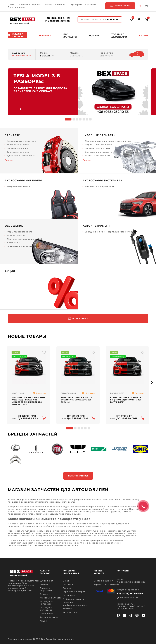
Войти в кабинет (103, 581)
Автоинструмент (49, 617)
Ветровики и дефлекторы (99, 186)
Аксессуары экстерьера (46, 609)
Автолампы (13, 243)
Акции (144, 36)
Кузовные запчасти (51, 598)
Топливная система (18, 145)
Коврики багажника (18, 186)
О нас (11, 5)
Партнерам (75, 5)
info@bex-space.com (128, 590)
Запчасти (45, 594)
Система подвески (17, 148)
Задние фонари (16, 235)
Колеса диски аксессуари (22, 141)
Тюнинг (94, 36)
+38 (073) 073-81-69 (57, 18)
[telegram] (131, 615)
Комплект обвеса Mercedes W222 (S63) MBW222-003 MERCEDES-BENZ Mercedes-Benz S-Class (28, 401)
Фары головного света (20, 232)
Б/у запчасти (70, 36)
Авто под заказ (16, 7)
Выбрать (45, 56)
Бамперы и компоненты (99, 152)
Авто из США (70, 612)
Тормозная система (18, 152)
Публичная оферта (73, 599)
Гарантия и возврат (29, 5)
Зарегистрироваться (105, 584)
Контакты (91, 5)
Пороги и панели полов (99, 145)
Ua (147, 6)
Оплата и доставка (55, 5)
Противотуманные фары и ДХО (25, 239)
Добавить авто (22, 56)
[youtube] (143, 615)
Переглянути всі (78, 476)
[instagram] (124, 615)
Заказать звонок (57, 21)
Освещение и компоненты (22, 246)
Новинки (45, 36)
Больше (9, 160)
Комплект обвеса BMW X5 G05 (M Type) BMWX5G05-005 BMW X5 (76, 400)
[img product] (29, 367)
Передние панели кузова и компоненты (108, 141)
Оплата (67, 588)
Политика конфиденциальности (75, 604)
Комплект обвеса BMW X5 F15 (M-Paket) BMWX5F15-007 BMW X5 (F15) (126, 400)
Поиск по (120, 6)
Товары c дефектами (119, 36)
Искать (113, 20)
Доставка (68, 584)
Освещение (46, 613)
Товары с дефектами (46, 589)
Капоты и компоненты (97, 156)
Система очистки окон (98, 148)
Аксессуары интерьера (46, 603)
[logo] (23, 19)
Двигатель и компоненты (21, 156)
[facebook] (118, 615)
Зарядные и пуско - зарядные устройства (109, 232)
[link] (78, 92)
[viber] (137, 615)
